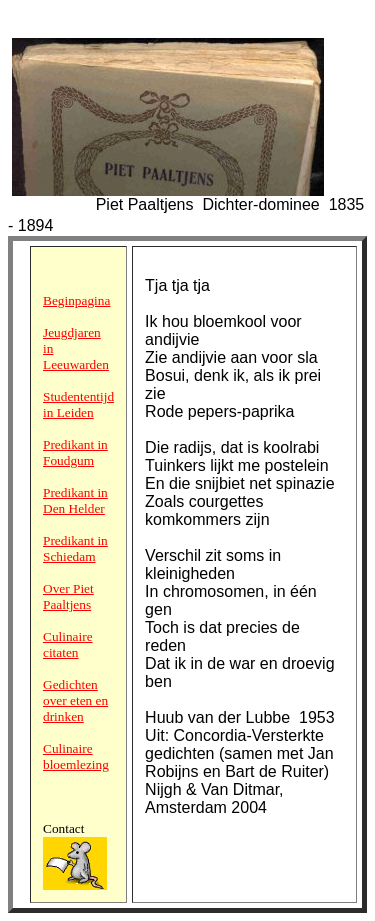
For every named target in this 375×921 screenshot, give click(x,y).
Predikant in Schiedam (75, 548)
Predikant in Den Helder (75, 500)
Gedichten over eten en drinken (75, 700)
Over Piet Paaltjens (68, 596)
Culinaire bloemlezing (76, 756)
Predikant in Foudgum (75, 452)
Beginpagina (76, 300)
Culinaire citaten (68, 644)
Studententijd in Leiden (78, 404)
